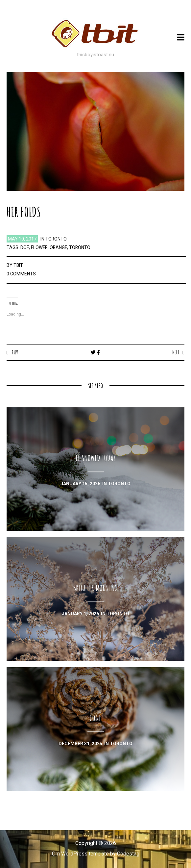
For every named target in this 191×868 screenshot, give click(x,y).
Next (176, 352)
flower (39, 247)
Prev (15, 352)
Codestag (128, 854)
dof (24, 247)
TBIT (18, 265)
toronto (56, 239)
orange (59, 247)
